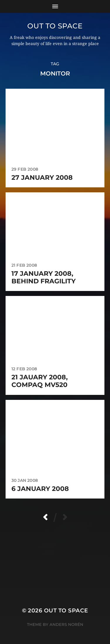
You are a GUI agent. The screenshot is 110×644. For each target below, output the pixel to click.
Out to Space (55, 26)
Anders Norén (66, 624)
